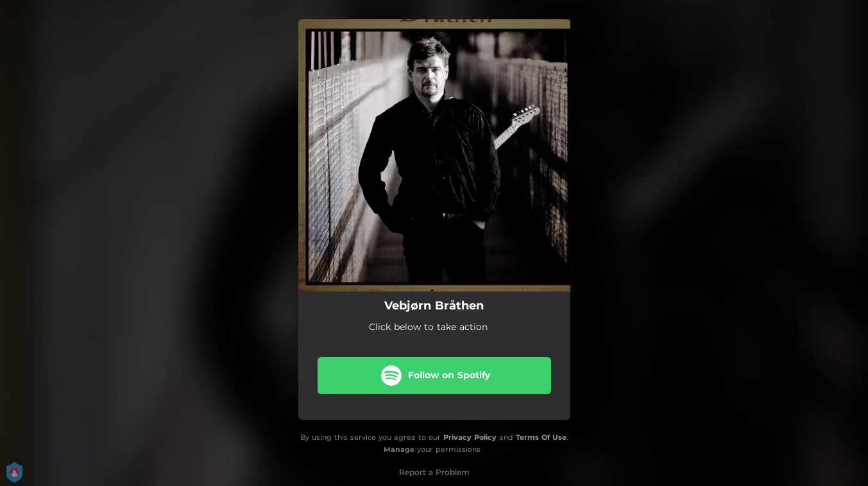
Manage (399, 449)
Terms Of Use (541, 437)
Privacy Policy (470, 437)
